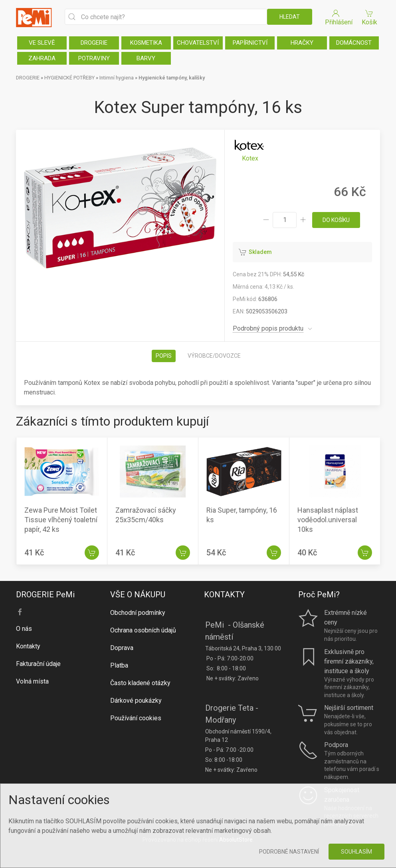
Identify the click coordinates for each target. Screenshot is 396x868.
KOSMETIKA (146, 43)
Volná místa (32, 681)
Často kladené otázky (140, 683)
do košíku (336, 220)
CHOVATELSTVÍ (198, 43)
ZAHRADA (42, 58)
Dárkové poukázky (136, 701)
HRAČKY (302, 43)
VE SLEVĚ (42, 43)
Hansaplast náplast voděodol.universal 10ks (328, 520)
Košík (369, 17)
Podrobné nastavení (289, 852)
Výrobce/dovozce (214, 356)
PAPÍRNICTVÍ (250, 43)
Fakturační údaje (38, 664)
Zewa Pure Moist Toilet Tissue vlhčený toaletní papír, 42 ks (61, 520)
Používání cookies (136, 718)
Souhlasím (356, 852)
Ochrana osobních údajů (143, 630)
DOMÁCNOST (354, 43)
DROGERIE (94, 43)
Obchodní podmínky (138, 613)
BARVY (146, 58)
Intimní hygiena (117, 78)
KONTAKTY (224, 595)
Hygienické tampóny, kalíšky (172, 78)
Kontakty (28, 646)
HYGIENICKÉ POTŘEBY (69, 78)
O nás (24, 629)
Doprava (122, 648)
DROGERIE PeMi (45, 595)
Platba (119, 665)
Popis (164, 356)
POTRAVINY (94, 58)
